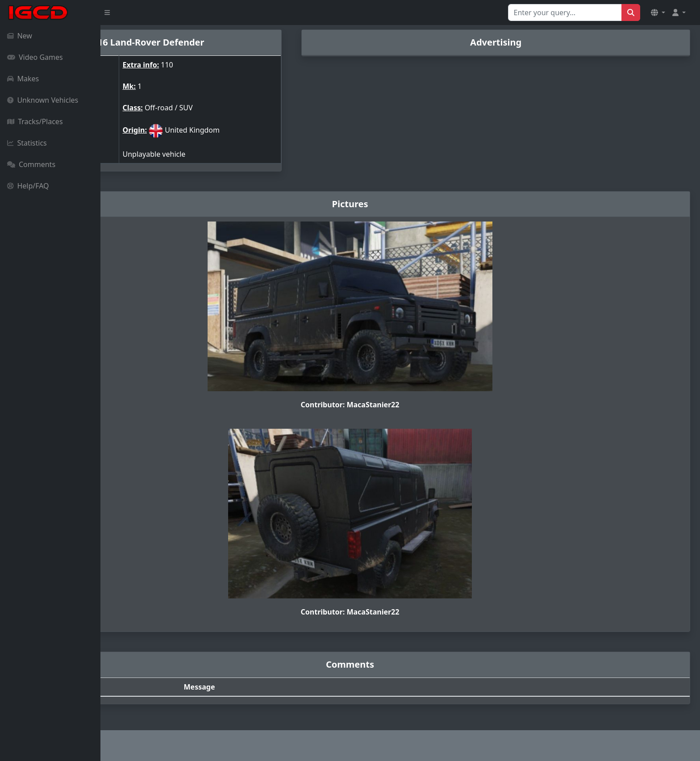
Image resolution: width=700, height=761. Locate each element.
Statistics (27, 143)
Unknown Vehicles (43, 100)
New (20, 36)
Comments (31, 164)
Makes (23, 79)
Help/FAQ (28, 186)
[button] (658, 13)
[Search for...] (565, 13)
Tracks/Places (35, 121)
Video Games (35, 57)
